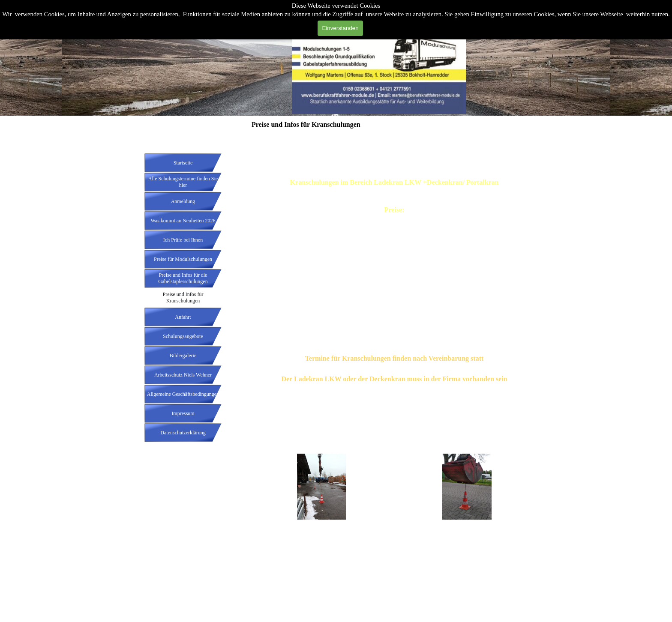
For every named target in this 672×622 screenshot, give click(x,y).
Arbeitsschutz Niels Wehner (183, 375)
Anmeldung (183, 201)
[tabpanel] (394, 288)
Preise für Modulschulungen (183, 259)
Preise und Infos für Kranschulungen (183, 298)
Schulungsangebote (183, 336)
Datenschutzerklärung (183, 433)
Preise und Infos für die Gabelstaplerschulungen (183, 278)
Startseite (183, 163)
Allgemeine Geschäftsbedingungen (183, 394)
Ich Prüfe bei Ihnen (183, 240)
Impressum (183, 413)
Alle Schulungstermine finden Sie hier (183, 182)
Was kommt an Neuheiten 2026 (183, 221)
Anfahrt (183, 317)
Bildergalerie (183, 356)
